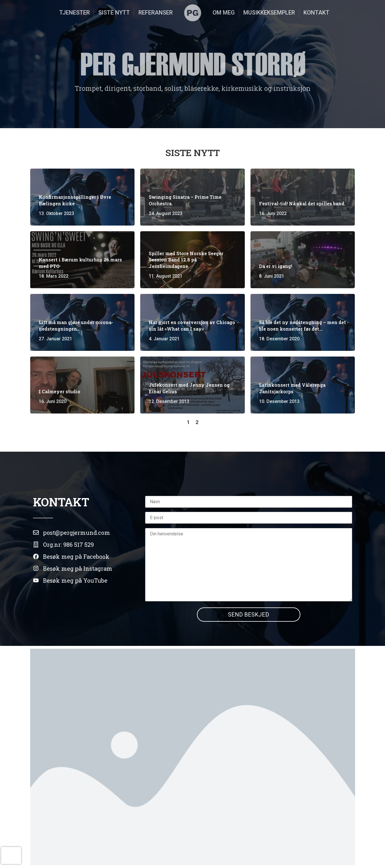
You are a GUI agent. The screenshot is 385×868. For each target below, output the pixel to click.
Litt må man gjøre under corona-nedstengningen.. (76, 325)
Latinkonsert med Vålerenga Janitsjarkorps (292, 388)
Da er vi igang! (276, 266)
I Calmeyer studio (60, 391)
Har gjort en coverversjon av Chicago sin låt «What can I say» (192, 325)
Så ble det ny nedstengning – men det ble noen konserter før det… (302, 325)
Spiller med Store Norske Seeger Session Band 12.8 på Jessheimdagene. (186, 260)
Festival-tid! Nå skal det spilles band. (302, 203)
